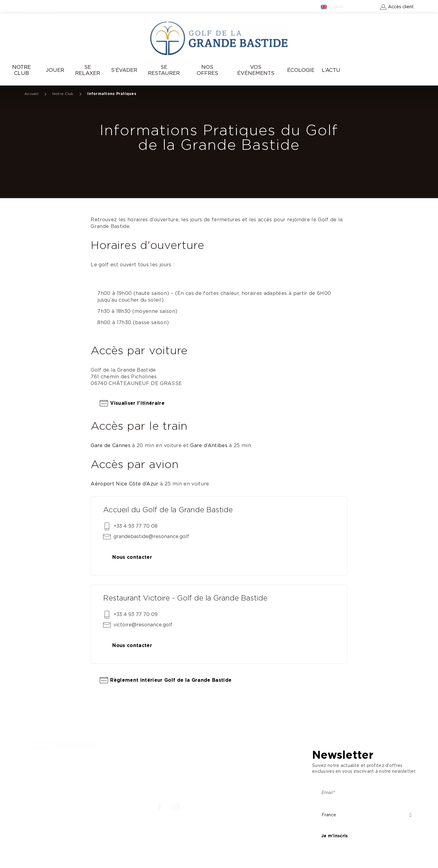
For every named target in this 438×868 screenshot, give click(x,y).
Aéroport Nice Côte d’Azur (125, 484)
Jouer (55, 70)
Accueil (31, 94)
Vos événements (256, 70)
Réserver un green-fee (394, 70)
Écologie (301, 70)
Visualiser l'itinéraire (137, 403)
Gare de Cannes (111, 446)
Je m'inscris (334, 836)
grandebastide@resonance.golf (151, 537)
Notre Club (21, 70)
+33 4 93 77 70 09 (136, 614)
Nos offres (207, 70)
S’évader (124, 70)
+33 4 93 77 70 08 (136, 526)
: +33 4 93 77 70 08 (33, 784)
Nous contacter (132, 557)
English (336, 7)
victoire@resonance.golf (143, 625)
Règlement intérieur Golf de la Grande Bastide (171, 680)
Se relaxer (88, 70)
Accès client (401, 7)
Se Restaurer (164, 70)
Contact (366, 7)
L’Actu (331, 70)
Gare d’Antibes (209, 446)
